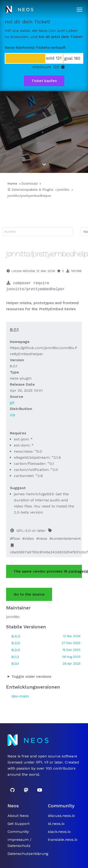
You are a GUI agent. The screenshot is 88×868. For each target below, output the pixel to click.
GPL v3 (42, 762)
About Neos (18, 816)
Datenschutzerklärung (28, 854)
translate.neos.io (63, 840)
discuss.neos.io (61, 816)
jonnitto (63, 190)
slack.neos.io (59, 832)
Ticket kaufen (44, 81)
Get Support (19, 824)
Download (29, 183)
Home (12, 183)
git (12, 403)
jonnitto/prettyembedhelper (29, 196)
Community (18, 832)
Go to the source (29, 594)
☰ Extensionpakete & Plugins (30, 190)
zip (13, 415)
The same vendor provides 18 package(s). (48, 571)
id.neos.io (56, 824)
